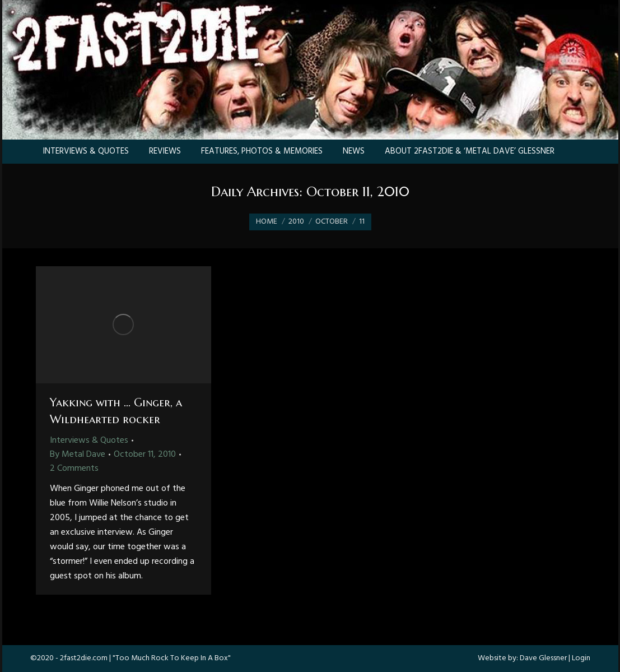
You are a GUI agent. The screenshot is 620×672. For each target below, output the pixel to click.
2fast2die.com (84, 658)
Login (581, 658)
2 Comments (74, 469)
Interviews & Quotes (89, 441)
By (78, 455)
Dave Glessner (543, 658)
